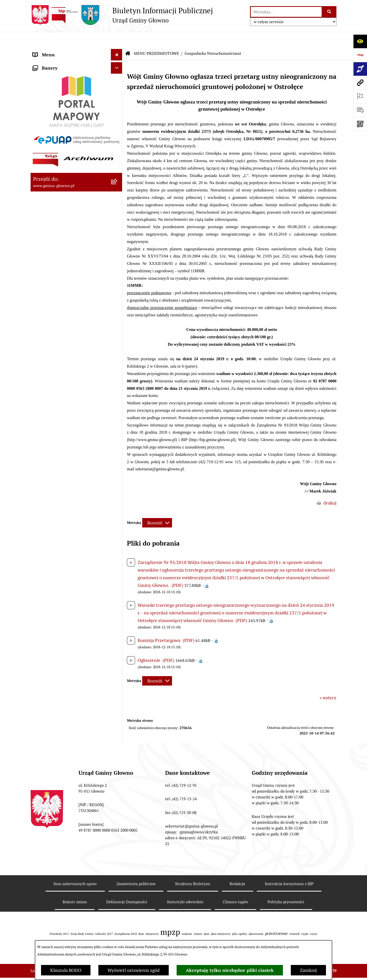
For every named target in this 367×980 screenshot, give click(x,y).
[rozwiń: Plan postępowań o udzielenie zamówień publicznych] (118, 480)
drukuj (330, 488)
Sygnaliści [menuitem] (43, 533)
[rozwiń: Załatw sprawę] (118, 92)
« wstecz (328, 682)
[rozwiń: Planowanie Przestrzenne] (118, 276)
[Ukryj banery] (117, 546)
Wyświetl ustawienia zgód (134, 970)
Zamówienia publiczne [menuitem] (56, 468)
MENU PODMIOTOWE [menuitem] (55, 51)
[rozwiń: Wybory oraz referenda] (118, 151)
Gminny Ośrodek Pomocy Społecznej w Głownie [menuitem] (70, 502)
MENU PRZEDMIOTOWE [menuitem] (58, 62)
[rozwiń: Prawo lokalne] (118, 107)
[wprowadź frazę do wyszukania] (286, 12)
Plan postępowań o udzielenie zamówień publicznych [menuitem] (63, 483)
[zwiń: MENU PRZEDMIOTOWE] (118, 62)
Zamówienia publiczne (136, 868)
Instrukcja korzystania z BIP (289, 868)
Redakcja (237, 868)
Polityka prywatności (286, 887)
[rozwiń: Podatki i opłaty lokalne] (118, 121)
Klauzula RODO (66, 970)
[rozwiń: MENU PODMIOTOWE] (118, 51)
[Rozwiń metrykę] (157, 508)
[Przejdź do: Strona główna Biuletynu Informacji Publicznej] (128, 38)
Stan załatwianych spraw (75, 868)
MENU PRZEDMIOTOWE (156, 38)
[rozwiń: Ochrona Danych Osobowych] (118, 335)
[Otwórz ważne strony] (360, 96)
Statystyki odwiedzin (185, 887)
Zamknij (308, 970)
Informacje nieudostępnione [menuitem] (62, 446)
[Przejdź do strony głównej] (122, 15)
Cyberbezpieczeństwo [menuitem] (55, 521)
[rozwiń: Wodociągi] (118, 386)
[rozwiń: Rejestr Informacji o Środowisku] (118, 180)
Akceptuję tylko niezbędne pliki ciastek (230, 970)
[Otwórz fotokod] (360, 124)
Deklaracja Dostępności (127, 887)
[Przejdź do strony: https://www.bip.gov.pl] (360, 55)
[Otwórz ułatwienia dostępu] (360, 41)
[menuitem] (76, 77)
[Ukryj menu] (117, 39)
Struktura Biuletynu (193, 868)
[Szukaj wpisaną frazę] (329, 12)
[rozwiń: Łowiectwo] (118, 210)
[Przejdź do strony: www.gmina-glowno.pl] (360, 83)
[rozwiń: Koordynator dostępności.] (118, 401)
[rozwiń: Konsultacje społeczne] (118, 372)
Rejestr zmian (75, 887)
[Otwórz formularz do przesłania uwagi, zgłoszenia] (360, 110)
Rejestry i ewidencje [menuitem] (53, 457)
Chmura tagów (235, 887)
